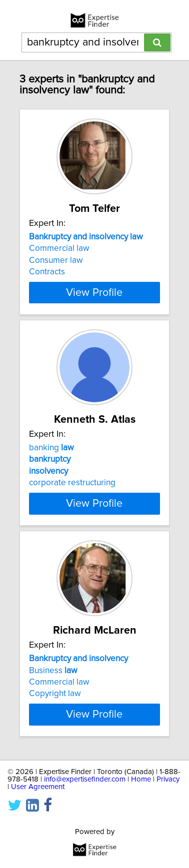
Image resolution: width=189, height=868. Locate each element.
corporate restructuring (72, 483)
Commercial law (59, 248)
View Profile (94, 292)
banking (51, 448)
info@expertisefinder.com (85, 779)
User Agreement (38, 787)
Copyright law (55, 694)
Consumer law (56, 260)
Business (53, 670)
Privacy (168, 779)
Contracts (47, 272)
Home (141, 779)
